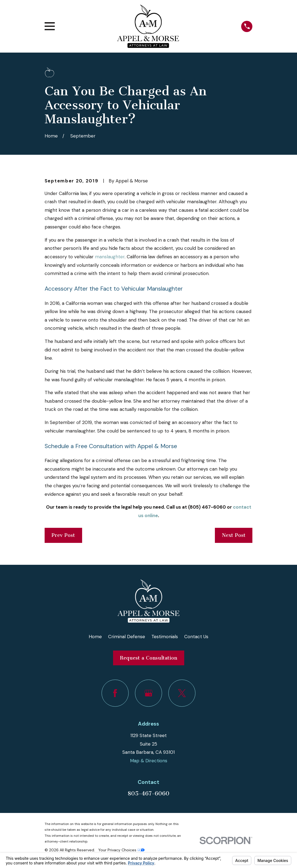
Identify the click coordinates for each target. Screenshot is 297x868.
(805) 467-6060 (206, 507)
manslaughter (110, 257)
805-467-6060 (148, 793)
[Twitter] (182, 693)
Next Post (234, 535)
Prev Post (63, 535)
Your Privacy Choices (121, 850)
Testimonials (165, 637)
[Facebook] (115, 693)
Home (95, 637)
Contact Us (196, 637)
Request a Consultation (148, 658)
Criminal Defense (127, 637)
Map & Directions (149, 761)
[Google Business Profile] (148, 693)
